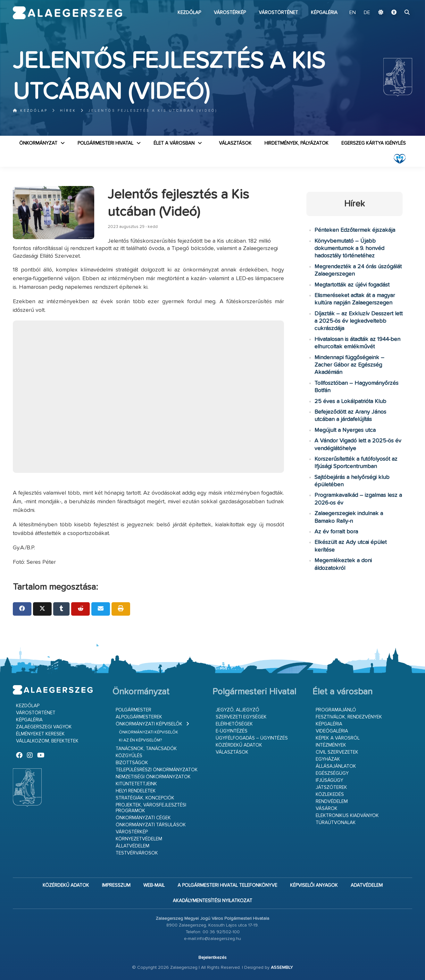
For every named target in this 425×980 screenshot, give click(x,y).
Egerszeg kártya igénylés (374, 143)
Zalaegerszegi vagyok (44, 727)
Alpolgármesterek (139, 717)
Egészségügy (332, 773)
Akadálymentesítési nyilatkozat (213, 901)
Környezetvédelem (139, 839)
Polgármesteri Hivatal (105, 143)
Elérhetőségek (234, 724)
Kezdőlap (189, 13)
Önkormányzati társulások (151, 825)
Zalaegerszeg (67, 13)
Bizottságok (132, 763)
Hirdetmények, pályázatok (296, 143)
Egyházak (328, 759)
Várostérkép (230, 13)
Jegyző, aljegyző (238, 710)
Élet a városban (174, 143)
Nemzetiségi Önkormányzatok (153, 777)
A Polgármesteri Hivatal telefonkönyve (227, 885)
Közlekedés (330, 794)
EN (353, 13)
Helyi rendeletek (136, 791)
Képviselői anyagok (314, 885)
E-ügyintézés (232, 731)
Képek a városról (338, 738)
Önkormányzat (38, 143)
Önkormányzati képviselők (149, 724)
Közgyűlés (129, 756)
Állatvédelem (133, 846)
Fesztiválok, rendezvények (349, 717)
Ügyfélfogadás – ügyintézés (252, 738)
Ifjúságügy (329, 780)
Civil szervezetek (337, 752)
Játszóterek (331, 787)
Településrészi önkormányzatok (157, 770)
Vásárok (327, 809)
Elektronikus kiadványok (347, 816)
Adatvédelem (367, 885)
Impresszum (116, 885)
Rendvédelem (332, 802)
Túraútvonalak (336, 823)
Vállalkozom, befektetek (47, 741)
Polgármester (133, 710)
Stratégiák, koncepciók (145, 798)
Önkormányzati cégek (143, 818)
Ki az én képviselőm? (140, 740)
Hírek (68, 111)
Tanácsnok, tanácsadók (146, 749)
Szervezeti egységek (241, 717)
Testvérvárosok (137, 853)
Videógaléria (332, 731)
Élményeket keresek (40, 734)
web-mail (154, 885)
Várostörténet (278, 13)
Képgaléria (324, 13)
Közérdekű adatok (239, 745)
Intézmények (331, 745)
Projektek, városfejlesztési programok (151, 808)
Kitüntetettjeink (136, 784)
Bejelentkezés (213, 958)
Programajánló (336, 710)
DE (367, 13)
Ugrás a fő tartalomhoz (396, 3)
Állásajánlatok (336, 766)
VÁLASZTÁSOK (235, 143)
